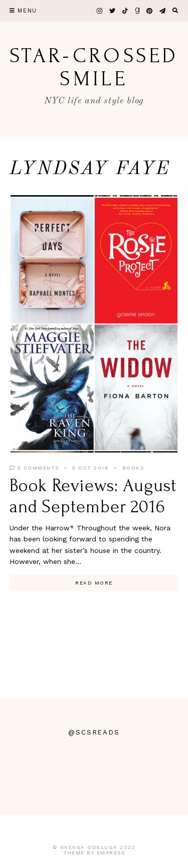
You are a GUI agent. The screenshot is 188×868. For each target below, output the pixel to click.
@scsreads (94, 732)
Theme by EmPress (94, 853)
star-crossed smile (94, 67)
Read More (94, 583)
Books (133, 468)
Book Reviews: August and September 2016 (93, 496)
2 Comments (34, 468)
